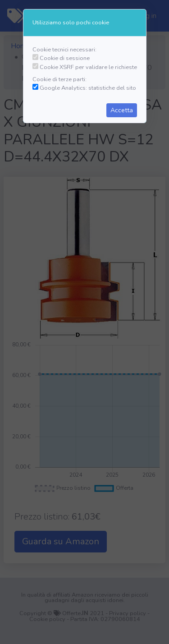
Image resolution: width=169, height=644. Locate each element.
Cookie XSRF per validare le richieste (88, 67)
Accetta (122, 110)
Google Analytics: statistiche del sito (88, 88)
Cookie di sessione (65, 58)
